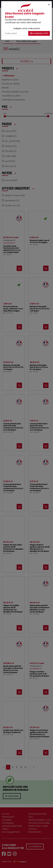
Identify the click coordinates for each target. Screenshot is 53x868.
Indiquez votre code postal (27, 28)
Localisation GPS (39, 33)
